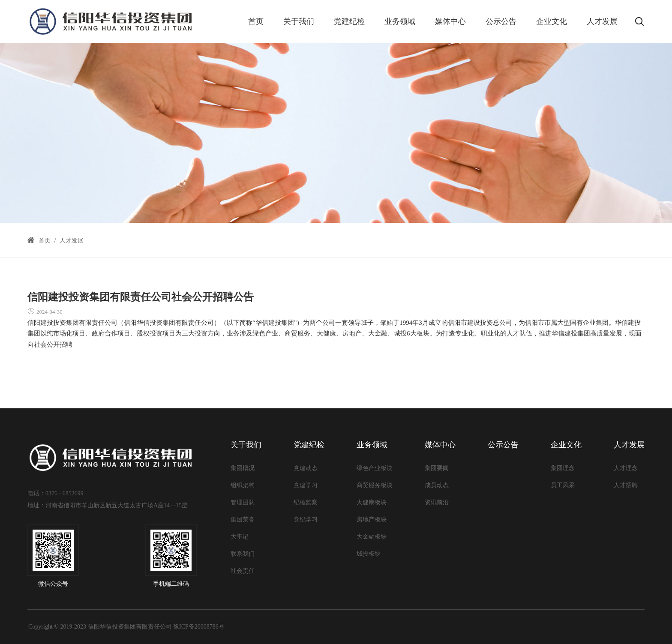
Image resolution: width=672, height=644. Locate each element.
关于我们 (299, 21)
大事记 (240, 537)
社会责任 (243, 571)
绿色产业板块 (375, 468)
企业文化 (552, 21)
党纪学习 (306, 520)
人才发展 (602, 21)
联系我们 (243, 554)
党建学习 (306, 485)
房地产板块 (372, 520)
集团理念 (563, 468)
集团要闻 (437, 468)
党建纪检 (349, 21)
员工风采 (563, 485)
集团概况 (243, 468)
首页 (256, 21)
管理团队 (243, 502)
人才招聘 (626, 485)
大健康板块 (372, 502)
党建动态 (306, 468)
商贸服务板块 (375, 485)
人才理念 (626, 468)
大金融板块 (372, 537)
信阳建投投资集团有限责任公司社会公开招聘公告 (141, 297)
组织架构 (243, 485)
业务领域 (400, 21)
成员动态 (437, 485)
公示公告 (501, 21)
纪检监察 (306, 502)
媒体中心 (450, 21)
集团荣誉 (243, 520)
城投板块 (369, 554)
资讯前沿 (437, 502)
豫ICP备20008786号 (199, 627)
